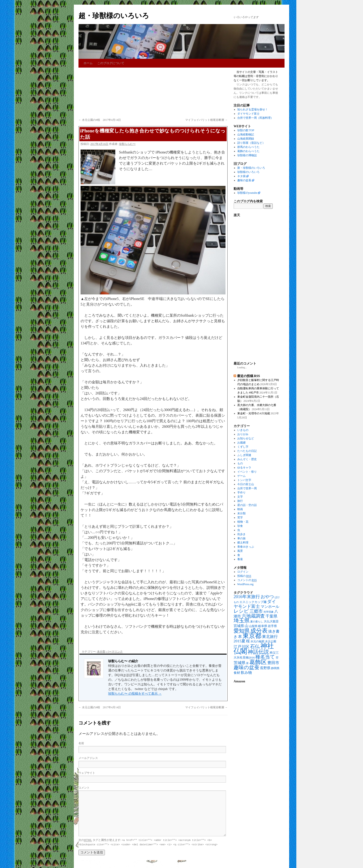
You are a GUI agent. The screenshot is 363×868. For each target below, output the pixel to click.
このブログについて (111, 63)
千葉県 (271, 616)
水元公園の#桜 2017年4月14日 (100, 120)
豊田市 (273, 663)
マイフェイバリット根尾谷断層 (206, 120)
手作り (241, 493)
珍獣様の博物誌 (247, 155)
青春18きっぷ (246, 547)
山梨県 (253, 626)
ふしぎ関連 (244, 455)
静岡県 (275, 668)
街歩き (241, 534)
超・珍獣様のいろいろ (114, 16)
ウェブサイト (87, 773)
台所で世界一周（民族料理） (255, 118)
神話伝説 (258, 652)
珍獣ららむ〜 (127, 144)
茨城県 (239, 663)
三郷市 (256, 611)
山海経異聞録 (246, 139)
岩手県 (272, 626)
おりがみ (243, 434)
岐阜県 (263, 626)
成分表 (259, 631)
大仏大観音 (271, 621)
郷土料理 (243, 543)
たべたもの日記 (247, 451)
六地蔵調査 (253, 616)
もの (240, 463)
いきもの (243, 430)
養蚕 (240, 559)
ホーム (88, 63)
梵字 (240, 518)
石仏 (255, 646)
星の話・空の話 (247, 505)
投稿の (244, 576)
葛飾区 (258, 662)
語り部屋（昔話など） (251, 143)
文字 (240, 497)
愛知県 (242, 631)
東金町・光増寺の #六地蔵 (254, 413)
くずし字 (243, 447)
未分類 (101, 652)
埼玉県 (242, 621)
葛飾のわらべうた (248, 151)
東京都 (252, 636)
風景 (240, 551)
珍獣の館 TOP (246, 130)
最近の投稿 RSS (249, 376)
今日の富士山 (246, 484)
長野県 (265, 668)
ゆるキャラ (244, 468)
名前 (81, 743)
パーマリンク (114, 652)
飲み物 (246, 673)
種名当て (265, 657)
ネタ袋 (241, 176)
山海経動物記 (246, 134)
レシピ (241, 611)
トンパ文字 (244, 480)
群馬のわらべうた (248, 147)
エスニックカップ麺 (253, 602)
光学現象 (269, 612)
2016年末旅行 (247, 597)
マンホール (270, 607)
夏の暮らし (257, 622)
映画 (240, 509)
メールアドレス (88, 758)
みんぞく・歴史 (247, 459)
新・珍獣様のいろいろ (251, 168)
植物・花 (243, 522)
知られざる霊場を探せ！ (253, 109)
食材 (237, 673)
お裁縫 (241, 443)
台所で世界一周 (247, 488)
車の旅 (241, 538)
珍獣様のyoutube (247, 193)
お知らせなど (246, 438)
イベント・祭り (247, 472)
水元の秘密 (257, 642)
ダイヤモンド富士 (248, 114)
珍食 (240, 526)
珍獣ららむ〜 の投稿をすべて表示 (135, 694)
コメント (84, 788)
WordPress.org (245, 584)
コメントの (247, 580)
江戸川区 (241, 647)
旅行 (240, 501)
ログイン (243, 572)
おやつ (267, 597)
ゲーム (241, 476)
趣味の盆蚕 (244, 180)
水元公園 (271, 642)
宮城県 (239, 626)
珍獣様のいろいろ (248, 172)
